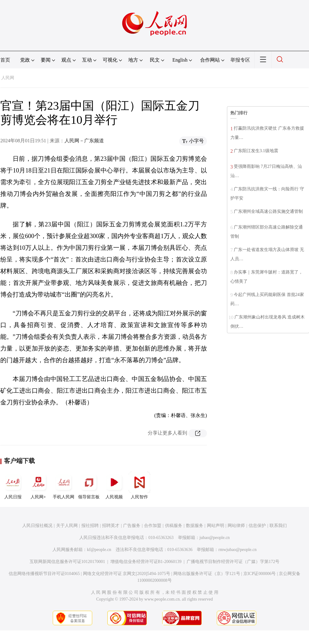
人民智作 (139, 485)
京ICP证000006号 (260, 574)
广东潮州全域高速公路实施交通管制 (268, 211)
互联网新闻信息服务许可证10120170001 (67, 562)
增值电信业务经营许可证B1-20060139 (146, 562)
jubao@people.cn (215, 538)
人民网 (8, 78)
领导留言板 (89, 485)
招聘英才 (111, 526)
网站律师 (236, 526)
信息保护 (257, 526)
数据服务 (195, 526)
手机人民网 (64, 485)
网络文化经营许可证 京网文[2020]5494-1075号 (127, 574)
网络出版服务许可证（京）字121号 (207, 574)
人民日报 (13, 485)
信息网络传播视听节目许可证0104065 (44, 574)
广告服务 (132, 526)
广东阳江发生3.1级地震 (256, 151)
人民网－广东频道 (84, 141)
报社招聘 (90, 526)
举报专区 (240, 60)
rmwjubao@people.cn (237, 550)
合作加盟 (153, 526)
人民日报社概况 (37, 526)
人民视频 (114, 485)
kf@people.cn (99, 550)
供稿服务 (174, 526)
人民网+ (38, 485)
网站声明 (216, 526)
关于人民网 (67, 526)
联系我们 (278, 526)
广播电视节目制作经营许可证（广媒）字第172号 (233, 562)
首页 (5, 60)
